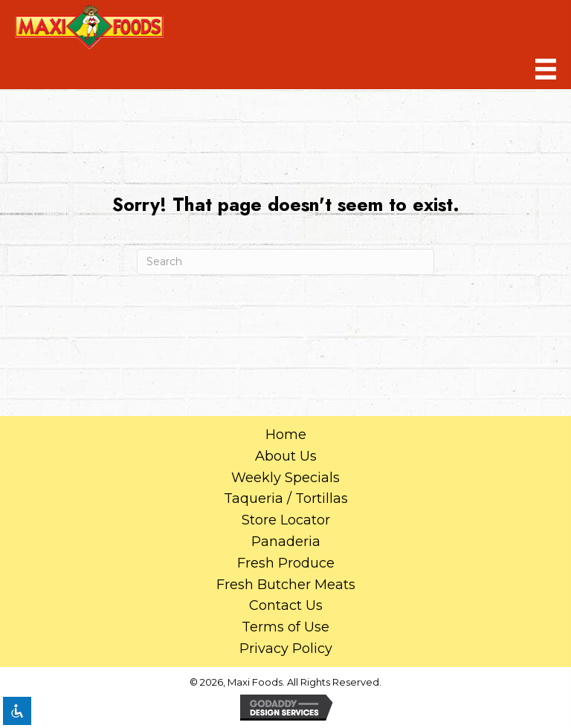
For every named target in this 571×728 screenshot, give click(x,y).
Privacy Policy (286, 649)
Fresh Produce (286, 563)
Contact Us (286, 605)
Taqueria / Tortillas (286, 498)
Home (286, 435)
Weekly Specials (285, 478)
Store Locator (286, 520)
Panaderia (286, 542)
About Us (286, 456)
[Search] (285, 262)
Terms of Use (285, 627)
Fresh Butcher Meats (286, 585)
